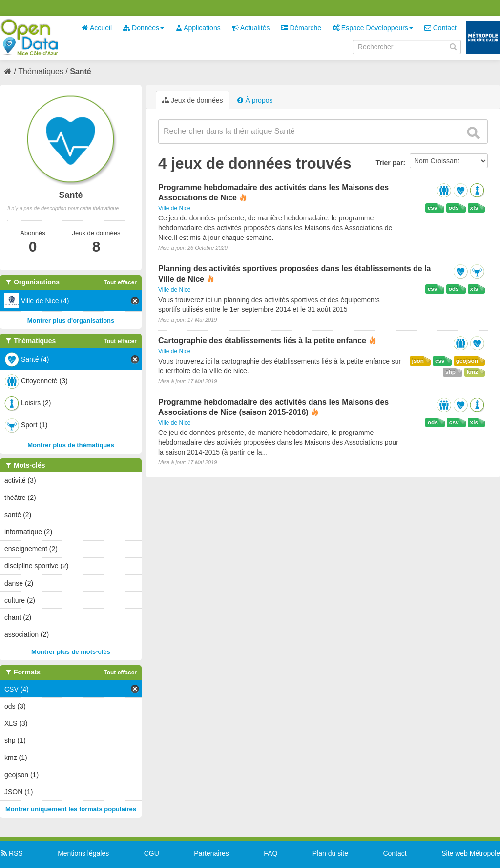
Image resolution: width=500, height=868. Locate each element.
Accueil (97, 28)
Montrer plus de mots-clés (71, 652)
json (418, 361)
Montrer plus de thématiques (71, 445)
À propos (255, 100)
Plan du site (330, 853)
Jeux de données (193, 100)
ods (454, 208)
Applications (198, 28)
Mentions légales (83, 853)
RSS (11, 853)
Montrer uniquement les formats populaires (71, 809)
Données (144, 28)
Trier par (389, 163)
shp (450, 372)
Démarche (301, 28)
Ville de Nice (174, 208)
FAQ (271, 853)
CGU (152, 853)
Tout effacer (120, 282)
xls (474, 208)
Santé (81, 72)
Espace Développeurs (373, 28)
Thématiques (41, 72)
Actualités (251, 28)
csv (433, 208)
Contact (440, 28)
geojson (467, 361)
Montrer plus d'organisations (71, 320)
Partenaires (211, 853)
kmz (472, 372)
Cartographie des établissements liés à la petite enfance (262, 340)
